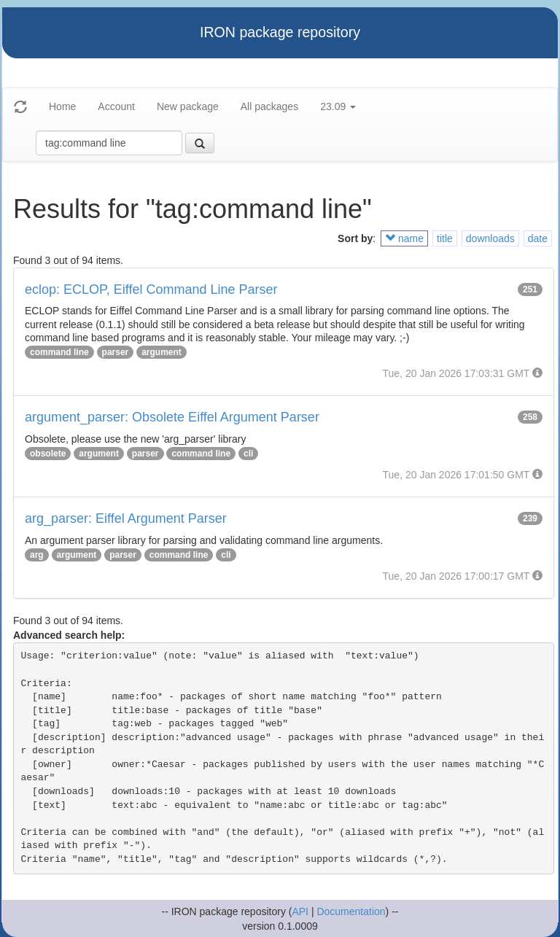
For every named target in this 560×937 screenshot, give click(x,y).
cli (248, 454)
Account (116, 106)
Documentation (351, 911)
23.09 (338, 106)
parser (116, 352)
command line (59, 352)
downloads (490, 238)
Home (62, 106)
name (404, 238)
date (538, 238)
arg (37, 555)
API (300, 911)
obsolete (48, 454)
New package (188, 106)
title (445, 238)
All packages (269, 106)
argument (162, 352)
